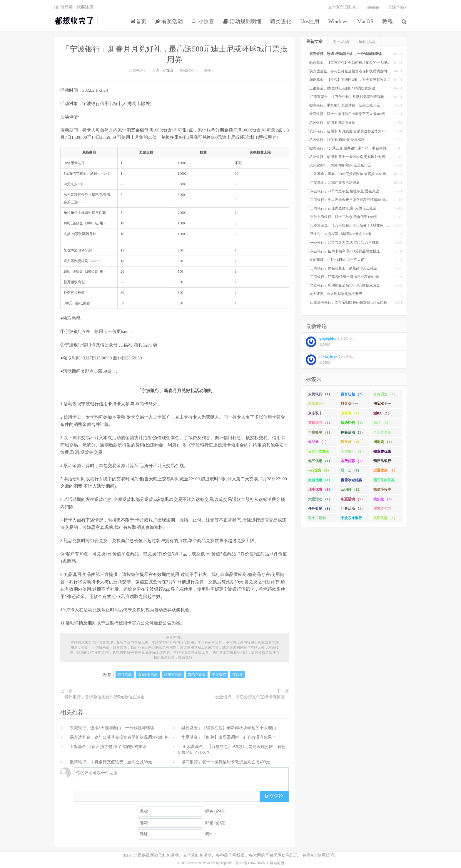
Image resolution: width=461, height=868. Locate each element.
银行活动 (125, 675)
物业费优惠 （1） (382, 453)
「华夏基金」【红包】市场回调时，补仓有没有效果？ (227, 738)
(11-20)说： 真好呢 (331, 342)
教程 (387, 22)
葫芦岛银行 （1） (382, 462)
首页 (138, 22)
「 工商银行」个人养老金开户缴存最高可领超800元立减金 (351, 200)
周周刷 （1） (384, 442)
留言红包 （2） (353, 394)
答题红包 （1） (320, 423)
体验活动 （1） (353, 432)
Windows (338, 22)
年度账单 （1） (320, 432)
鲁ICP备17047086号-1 (252, 863)
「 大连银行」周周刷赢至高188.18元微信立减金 (343, 286)
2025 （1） (382, 423)
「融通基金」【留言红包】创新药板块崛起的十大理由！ (229, 728)
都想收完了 (74, 21)
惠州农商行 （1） (317, 405)
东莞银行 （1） (320, 394)
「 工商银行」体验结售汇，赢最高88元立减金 (341, 268)
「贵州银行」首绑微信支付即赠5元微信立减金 (102, 697)
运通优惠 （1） (385, 471)
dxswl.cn (195, 863)
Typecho (227, 863)
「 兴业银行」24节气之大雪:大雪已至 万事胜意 (342, 243)
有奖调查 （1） (385, 394)
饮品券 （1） (318, 442)
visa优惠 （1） (319, 471)
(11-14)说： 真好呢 (330, 360)
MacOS (365, 22)
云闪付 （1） (351, 490)
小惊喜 (203, 22)
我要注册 (85, 8)
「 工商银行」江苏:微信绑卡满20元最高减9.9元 (342, 277)
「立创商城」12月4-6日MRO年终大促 (335, 260)
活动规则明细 (242, 22)
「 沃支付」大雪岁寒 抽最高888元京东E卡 (339, 234)
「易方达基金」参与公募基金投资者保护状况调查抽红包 (117, 738)
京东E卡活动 (148, 675)
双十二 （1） (351, 471)
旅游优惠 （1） (320, 480)
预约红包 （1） (353, 423)
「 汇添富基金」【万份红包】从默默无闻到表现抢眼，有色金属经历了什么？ (366, 97)
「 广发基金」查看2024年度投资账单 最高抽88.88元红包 (349, 174)
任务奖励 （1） (320, 509)
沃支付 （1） (351, 442)
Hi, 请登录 (63, 8)
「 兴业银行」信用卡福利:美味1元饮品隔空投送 (343, 251)
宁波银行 (219, 675)
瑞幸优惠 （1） (320, 490)
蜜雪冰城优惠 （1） (351, 481)
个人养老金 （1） (382, 434)
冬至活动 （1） (353, 499)
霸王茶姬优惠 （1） (384, 481)
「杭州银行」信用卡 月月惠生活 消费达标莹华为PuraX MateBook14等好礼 (363, 131)
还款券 (238, 675)
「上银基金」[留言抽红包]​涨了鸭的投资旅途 (106, 747)
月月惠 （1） (351, 413)
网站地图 (277, 863)
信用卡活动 (173, 675)
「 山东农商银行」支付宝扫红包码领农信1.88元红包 (346, 303)
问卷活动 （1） (353, 509)
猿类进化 (281, 22)
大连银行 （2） (353, 452)
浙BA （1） (382, 413)
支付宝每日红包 (342, 8)
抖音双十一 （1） (350, 405)
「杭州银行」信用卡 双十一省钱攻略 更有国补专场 (345, 157)
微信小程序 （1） (382, 491)
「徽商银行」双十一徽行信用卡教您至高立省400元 (224, 762)
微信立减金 (197, 675)
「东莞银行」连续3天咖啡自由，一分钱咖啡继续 (110, 728)
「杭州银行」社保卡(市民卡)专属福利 (335, 140)
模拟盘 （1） (384, 499)
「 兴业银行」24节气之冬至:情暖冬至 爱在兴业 (342, 191)
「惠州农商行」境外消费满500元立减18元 (338, 166)
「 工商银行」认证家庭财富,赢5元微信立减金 (341, 208)
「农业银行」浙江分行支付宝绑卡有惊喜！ (250, 697)
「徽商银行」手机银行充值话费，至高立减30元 (109, 762)
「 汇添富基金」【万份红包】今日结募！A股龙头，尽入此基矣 (355, 226)
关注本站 (397, 8)
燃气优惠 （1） (320, 461)
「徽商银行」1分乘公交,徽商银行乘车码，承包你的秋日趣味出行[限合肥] (363, 148)
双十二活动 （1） (317, 519)
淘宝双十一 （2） (382, 405)
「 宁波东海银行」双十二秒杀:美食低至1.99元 (341, 217)
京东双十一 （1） (317, 414)
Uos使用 (310, 22)
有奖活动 (169, 22)
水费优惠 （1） (353, 461)
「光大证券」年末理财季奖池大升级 (334, 294)
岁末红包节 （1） (382, 510)
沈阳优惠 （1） (385, 518)
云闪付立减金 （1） (319, 453)
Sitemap (372, 8)
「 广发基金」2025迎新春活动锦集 (333, 183)
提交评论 (274, 796)
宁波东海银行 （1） (351, 519)
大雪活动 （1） (320, 499)
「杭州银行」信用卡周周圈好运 (330, 123)
